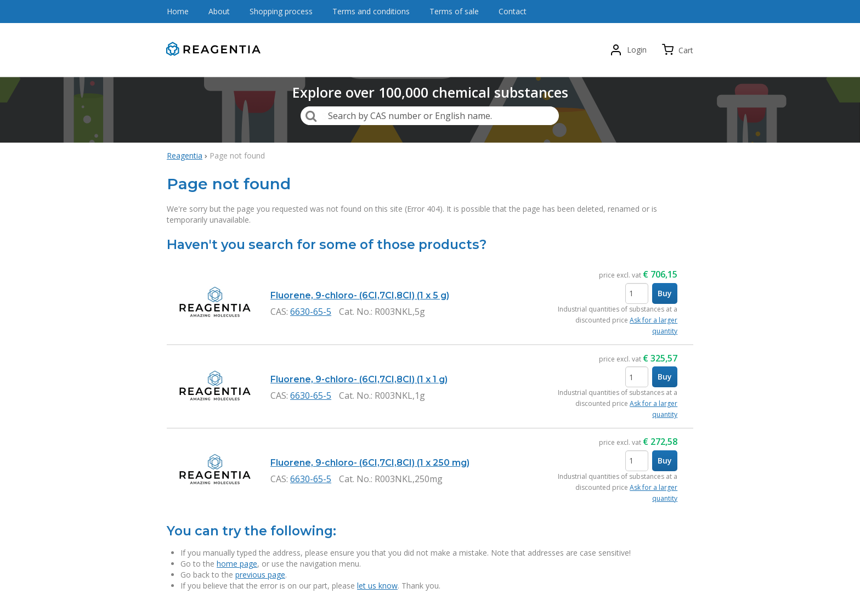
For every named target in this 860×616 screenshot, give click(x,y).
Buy (665, 293)
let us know (377, 586)
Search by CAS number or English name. (410, 116)
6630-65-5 (311, 312)
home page (237, 564)
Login (637, 50)
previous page (260, 575)
